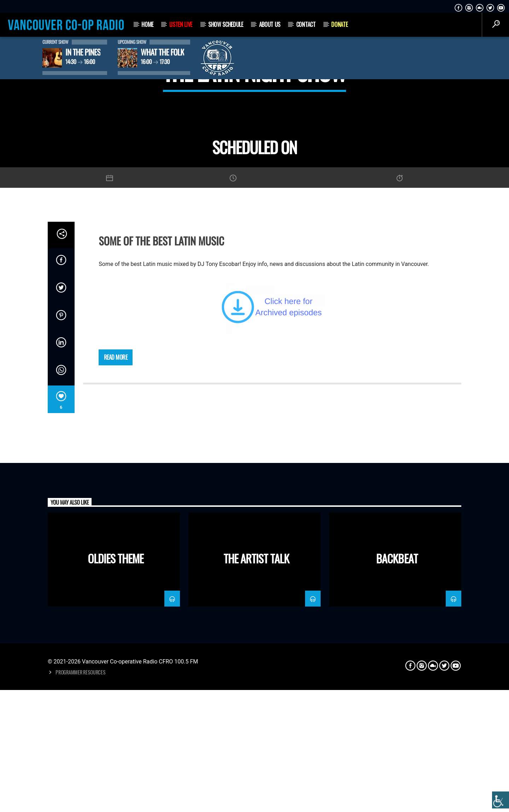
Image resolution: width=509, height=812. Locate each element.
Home (147, 24)
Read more (116, 577)
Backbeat (397, 778)
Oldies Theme (116, 778)
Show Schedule (226, 24)
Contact (306, 24)
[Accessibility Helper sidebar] (501, 800)
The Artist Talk (256, 778)
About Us (270, 24)
